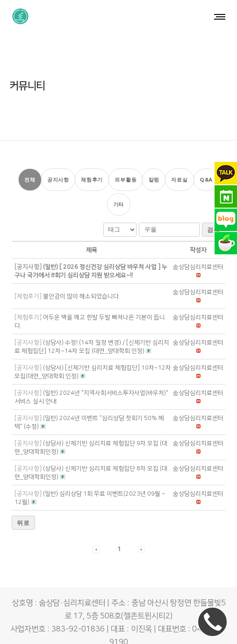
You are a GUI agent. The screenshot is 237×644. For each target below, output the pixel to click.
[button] (198, 240)
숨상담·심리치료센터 (96, 628)
